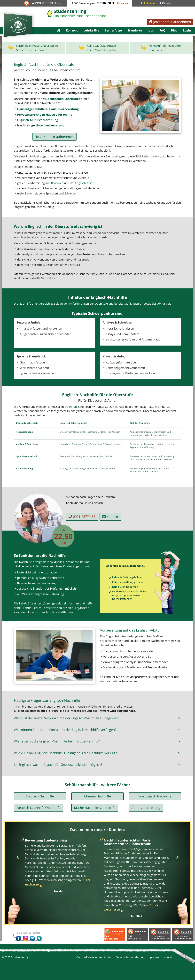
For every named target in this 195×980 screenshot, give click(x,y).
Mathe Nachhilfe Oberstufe (95, 815)
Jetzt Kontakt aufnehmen (170, 22)
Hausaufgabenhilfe (30, 117)
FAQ (162, 35)
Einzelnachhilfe (71, 570)
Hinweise (123, 3)
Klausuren (57, 189)
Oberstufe (46, 153)
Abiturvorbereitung (146, 815)
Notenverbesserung (48, 132)
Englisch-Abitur (85, 189)
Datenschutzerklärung (130, 965)
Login (187, 35)
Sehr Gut (106, 3)
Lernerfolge (113, 35)
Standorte (135, 35)
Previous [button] (18, 865)
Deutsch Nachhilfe (40, 804)
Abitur (161, 310)
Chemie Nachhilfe (97, 804)
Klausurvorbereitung (61, 117)
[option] (58, 873)
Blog (174, 35)
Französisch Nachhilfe (155, 804)
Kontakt (112, 524)
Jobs (151, 35)
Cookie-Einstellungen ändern (95, 965)
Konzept (72, 35)
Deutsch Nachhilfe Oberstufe (39, 815)
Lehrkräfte (91, 35)
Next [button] (177, 865)
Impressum (154, 965)
